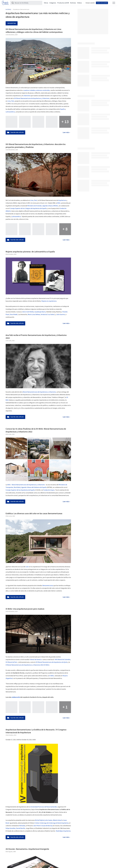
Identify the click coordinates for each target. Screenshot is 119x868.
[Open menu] (114, 3)
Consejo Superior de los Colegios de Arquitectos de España (28, 208)
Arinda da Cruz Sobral (48, 314)
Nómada (22, 826)
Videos (79, 3)
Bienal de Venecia (36, 660)
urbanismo (27, 96)
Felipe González (11, 828)
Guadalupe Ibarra (40, 312)
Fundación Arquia (49, 490)
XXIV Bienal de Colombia (63, 660)
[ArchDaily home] (5, 3)
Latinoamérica (10, 112)
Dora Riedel (14, 314)
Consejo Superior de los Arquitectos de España (20, 490)
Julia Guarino (61, 314)
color (27, 567)
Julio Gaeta (48, 820)
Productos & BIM (63, 3)
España (62, 109)
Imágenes (53, 3)
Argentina (9, 678)
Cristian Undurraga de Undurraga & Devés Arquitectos (51, 823)
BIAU (59, 203)
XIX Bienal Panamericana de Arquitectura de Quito (52, 662)
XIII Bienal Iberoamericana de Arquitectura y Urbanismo (32, 98)
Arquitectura (62, 200)
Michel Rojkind (40, 820)
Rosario (65, 676)
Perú (13, 101)
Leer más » (66, 132)
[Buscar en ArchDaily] (28, 3)
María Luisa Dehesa (34, 314)
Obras (46, 3)
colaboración (16, 697)
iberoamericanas (48, 586)
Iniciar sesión (90, 3)
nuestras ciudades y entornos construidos (37, 90)
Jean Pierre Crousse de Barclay (43, 826)
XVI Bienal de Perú (11, 662)
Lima (9, 101)
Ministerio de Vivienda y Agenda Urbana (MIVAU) (43, 206)
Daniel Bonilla (21, 828)
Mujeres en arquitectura (49, 301)
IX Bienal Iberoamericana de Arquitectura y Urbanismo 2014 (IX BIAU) (27, 665)
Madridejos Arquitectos (63, 831)
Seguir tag (12, 23)
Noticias (73, 3)
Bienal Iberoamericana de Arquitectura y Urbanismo (39, 392)
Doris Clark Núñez (28, 312)
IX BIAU (52, 676)
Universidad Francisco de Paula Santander (43, 807)
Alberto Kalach (58, 820)
